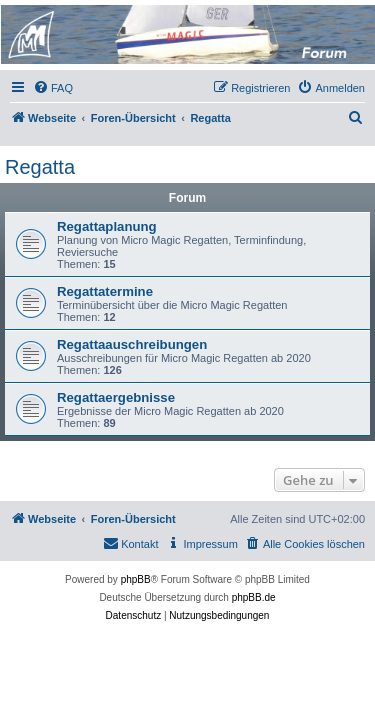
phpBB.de (254, 597)
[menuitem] (53, 88)
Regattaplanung (107, 226)
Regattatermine (105, 291)
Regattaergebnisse (116, 397)
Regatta (40, 167)
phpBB (136, 579)
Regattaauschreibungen (132, 344)
